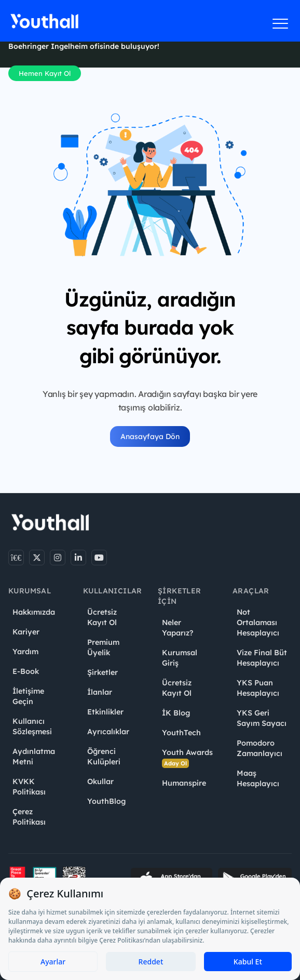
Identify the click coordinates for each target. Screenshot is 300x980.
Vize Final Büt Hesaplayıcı (262, 658)
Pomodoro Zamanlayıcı (260, 748)
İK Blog (176, 713)
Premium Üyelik (103, 647)
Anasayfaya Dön (150, 436)
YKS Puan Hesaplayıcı (258, 688)
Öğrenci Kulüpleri (104, 757)
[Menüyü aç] (281, 23)
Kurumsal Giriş (180, 658)
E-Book (26, 671)
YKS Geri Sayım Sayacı (262, 718)
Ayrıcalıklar (108, 732)
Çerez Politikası (29, 817)
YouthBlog (106, 801)
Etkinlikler (105, 712)
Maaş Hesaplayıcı (258, 778)
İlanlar (100, 692)
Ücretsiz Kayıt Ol (102, 617)
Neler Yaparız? (178, 628)
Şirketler (103, 672)
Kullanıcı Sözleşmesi (32, 726)
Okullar (100, 782)
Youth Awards (187, 758)
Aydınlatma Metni (34, 757)
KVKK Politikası (29, 787)
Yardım (25, 652)
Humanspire (184, 783)
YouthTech (181, 733)
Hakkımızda (34, 612)
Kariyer (26, 632)
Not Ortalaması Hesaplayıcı (258, 623)
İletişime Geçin (28, 696)
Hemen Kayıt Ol (45, 73)
